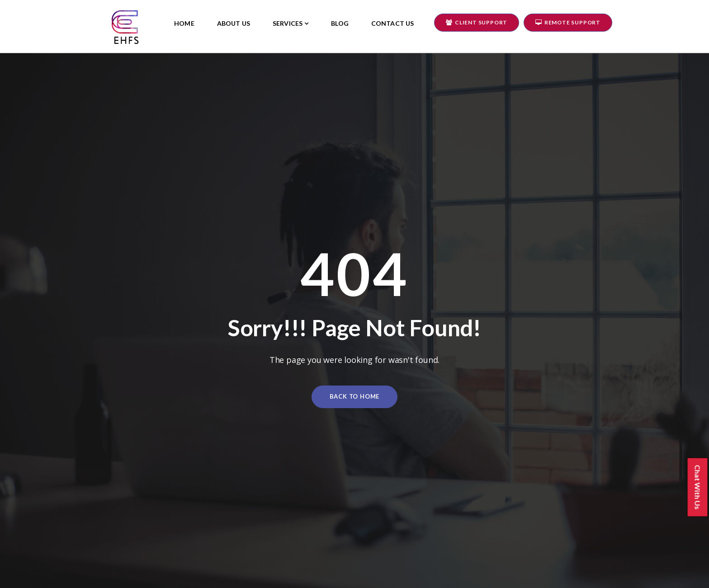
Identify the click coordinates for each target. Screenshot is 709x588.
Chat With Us (701, 488)
